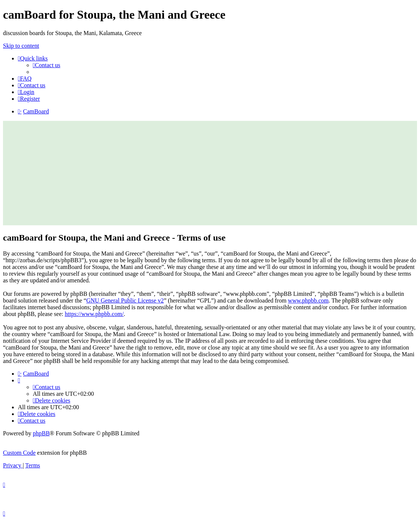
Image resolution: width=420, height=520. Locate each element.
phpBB (41, 433)
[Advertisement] (210, 173)
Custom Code (19, 453)
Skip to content (21, 46)
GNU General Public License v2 (125, 300)
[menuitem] (47, 65)
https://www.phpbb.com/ (94, 314)
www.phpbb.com (308, 300)
